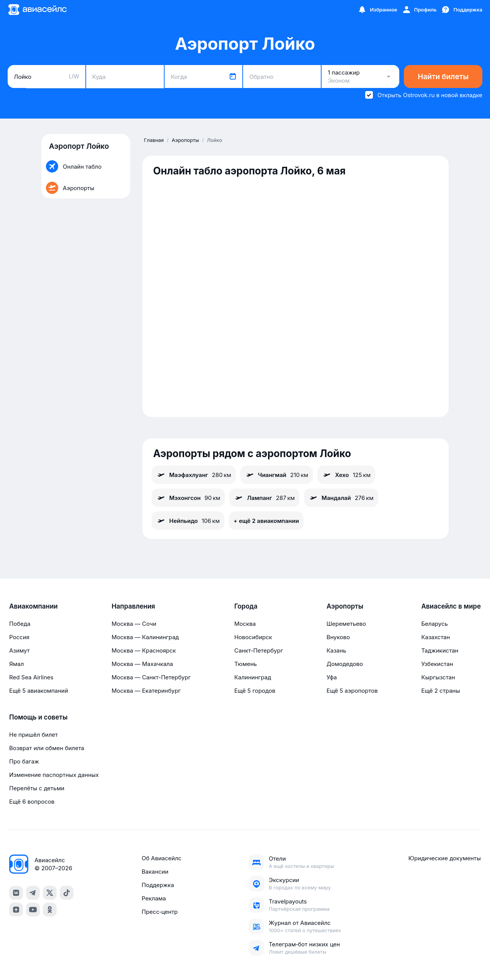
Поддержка (158, 885)
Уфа (332, 677)
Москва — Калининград (145, 637)
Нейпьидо (188, 521)
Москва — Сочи (134, 624)
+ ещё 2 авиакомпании (266, 521)
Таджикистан (440, 650)
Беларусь (434, 624)
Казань (336, 650)
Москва (245, 624)
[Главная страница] (37, 10)
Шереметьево (346, 624)
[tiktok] (67, 893)
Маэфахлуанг (194, 475)
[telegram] (33, 893)
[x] (50, 893)
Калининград (253, 677)
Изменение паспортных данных (54, 775)
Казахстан (435, 637)
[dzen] (16, 910)
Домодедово (345, 664)
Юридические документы (445, 858)
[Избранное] (377, 10)
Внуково (338, 637)
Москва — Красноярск (144, 650)
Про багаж (24, 761)
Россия (19, 637)
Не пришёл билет (33, 735)
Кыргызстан (438, 677)
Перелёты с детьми (37, 788)
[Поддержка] (462, 10)
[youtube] (33, 910)
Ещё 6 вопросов (32, 802)
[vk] (16, 893)
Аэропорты (345, 606)
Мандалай (341, 498)
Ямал (16, 664)
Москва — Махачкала (142, 664)
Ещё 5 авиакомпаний (39, 691)
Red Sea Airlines (31, 677)
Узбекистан (437, 664)
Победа (20, 624)
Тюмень (246, 664)
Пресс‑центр (160, 912)
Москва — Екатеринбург (146, 691)
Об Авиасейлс (162, 858)
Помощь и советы (38, 717)
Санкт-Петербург (259, 650)
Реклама (154, 898)
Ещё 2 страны (440, 691)
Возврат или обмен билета (47, 748)
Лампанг (264, 498)
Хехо (346, 475)
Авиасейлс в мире (451, 606)
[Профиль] (419, 10)
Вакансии (155, 872)
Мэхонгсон (188, 498)
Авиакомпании (33, 606)
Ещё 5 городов (255, 691)
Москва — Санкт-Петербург (151, 677)
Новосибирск (253, 637)
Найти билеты (443, 77)
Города (246, 606)
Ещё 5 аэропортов (352, 691)
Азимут (20, 650)
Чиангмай (277, 475)
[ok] (50, 910)
